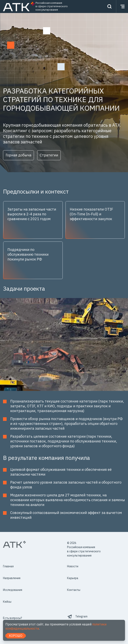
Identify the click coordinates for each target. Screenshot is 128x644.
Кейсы (7, 602)
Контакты (74, 590)
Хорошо (16, 636)
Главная (8, 566)
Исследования (13, 590)
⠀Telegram (80, 616)
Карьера (73, 578)
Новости (73, 566)
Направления (12, 578)
